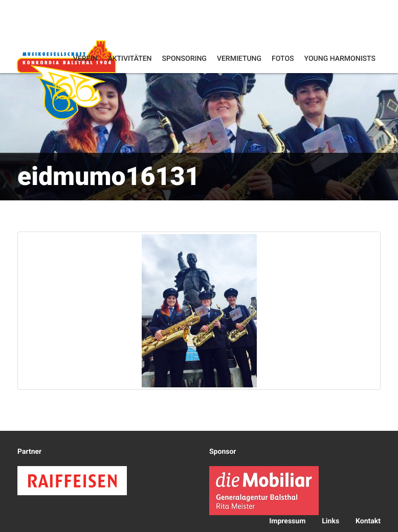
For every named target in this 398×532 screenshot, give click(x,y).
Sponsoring (184, 59)
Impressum (287, 521)
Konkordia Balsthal (67, 79)
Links (330, 521)
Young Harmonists (340, 59)
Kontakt (368, 521)
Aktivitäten (129, 59)
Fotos (283, 59)
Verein (85, 59)
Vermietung (239, 59)
